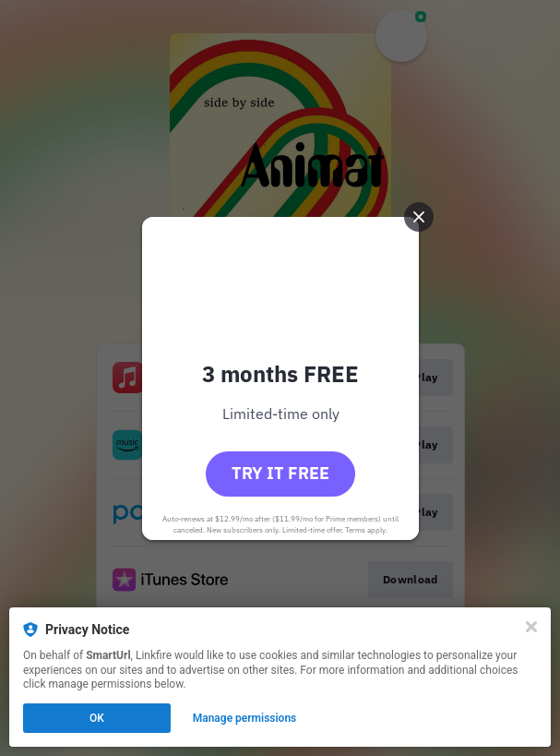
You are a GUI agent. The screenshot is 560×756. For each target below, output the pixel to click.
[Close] (531, 627)
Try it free (280, 473)
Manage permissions (245, 718)
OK (97, 718)
